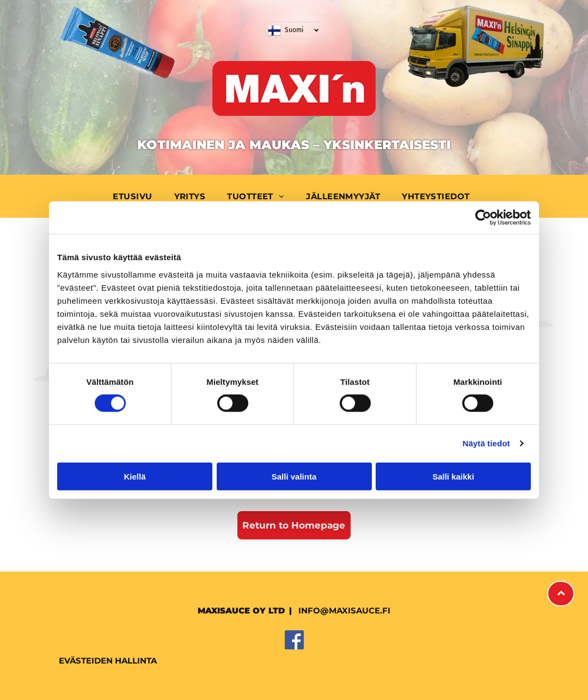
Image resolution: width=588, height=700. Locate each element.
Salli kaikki (453, 476)
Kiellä (134, 476)
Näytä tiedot (486, 443)
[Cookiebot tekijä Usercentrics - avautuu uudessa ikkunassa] (483, 218)
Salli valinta (294, 476)
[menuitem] (135, 196)
